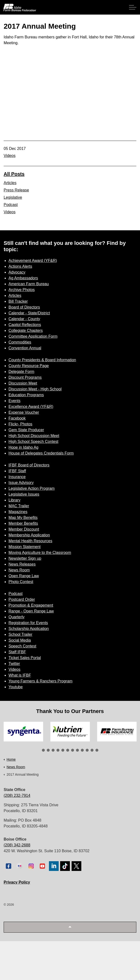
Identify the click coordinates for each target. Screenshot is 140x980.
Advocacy (17, 272)
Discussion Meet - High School (35, 389)
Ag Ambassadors (23, 278)
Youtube (16, 687)
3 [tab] (53, 750)
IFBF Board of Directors (29, 465)
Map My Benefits (23, 518)
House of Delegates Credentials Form (41, 453)
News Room (19, 570)
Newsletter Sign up (25, 558)
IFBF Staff (17, 471)
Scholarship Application (29, 629)
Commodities (20, 342)
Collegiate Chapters (26, 331)
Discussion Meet (23, 383)
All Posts (14, 174)
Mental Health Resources (30, 541)
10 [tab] (87, 750)
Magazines (18, 512)
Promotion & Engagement (31, 605)
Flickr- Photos (20, 424)
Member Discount (24, 529)
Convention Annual (25, 348)
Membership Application (29, 535)
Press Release (16, 190)
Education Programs (26, 395)
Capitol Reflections (25, 325)
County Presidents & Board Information (42, 360)
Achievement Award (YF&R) (33, 261)
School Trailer (20, 634)
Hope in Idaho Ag (23, 447)
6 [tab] (68, 750)
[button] (70, 927)
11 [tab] (92, 750)
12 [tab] (97, 750)
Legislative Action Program (32, 488)
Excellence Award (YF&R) (31, 407)
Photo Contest (21, 582)
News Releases (22, 564)
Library (14, 500)
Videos (10, 156)
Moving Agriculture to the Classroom (40, 553)
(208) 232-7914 (17, 795)
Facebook (17, 418)
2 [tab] (48, 750)
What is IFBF (20, 675)
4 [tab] (58, 750)
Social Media (20, 640)
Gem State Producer (26, 430)
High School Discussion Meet (34, 436)
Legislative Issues (24, 494)
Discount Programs (25, 377)
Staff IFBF (17, 652)
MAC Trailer (19, 506)
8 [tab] (77, 750)
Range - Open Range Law (31, 611)
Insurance (17, 477)
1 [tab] (43, 750)
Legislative (13, 197)
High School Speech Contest (33, 442)
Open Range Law (24, 576)
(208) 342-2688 (17, 845)
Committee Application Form (33, 336)
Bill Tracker (18, 301)
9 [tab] (82, 750)
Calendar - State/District (29, 313)
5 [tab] (63, 750)
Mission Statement (25, 547)
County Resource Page (29, 366)
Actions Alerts (20, 266)
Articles (10, 183)
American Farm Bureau (29, 284)
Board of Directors (24, 307)
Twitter (14, 664)
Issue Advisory (21, 483)
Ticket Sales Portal (25, 658)
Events (14, 401)
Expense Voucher (24, 412)
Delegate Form (21, 372)
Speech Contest (22, 646)
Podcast (11, 205)
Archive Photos (22, 290)
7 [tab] (73, 750)
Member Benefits (23, 523)
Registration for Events (28, 623)
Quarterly (17, 617)
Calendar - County (24, 319)
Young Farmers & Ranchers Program (41, 681)
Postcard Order (22, 599)
